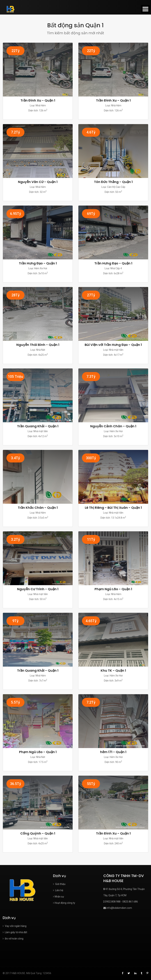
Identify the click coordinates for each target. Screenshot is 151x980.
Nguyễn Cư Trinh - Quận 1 (38, 589)
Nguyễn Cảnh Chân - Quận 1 (113, 426)
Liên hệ (58, 890)
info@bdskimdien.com (118, 908)
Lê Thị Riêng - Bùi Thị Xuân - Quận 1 (113, 508)
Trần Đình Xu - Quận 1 (38, 100)
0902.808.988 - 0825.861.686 (121, 902)
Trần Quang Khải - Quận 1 (38, 426)
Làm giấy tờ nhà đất (15, 932)
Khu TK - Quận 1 (113, 670)
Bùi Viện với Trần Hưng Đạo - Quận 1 (113, 345)
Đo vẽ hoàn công (13, 939)
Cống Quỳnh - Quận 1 (38, 833)
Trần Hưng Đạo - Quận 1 (38, 263)
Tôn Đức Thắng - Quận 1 (113, 182)
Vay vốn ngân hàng (15, 926)
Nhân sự (59, 897)
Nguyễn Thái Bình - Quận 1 (38, 345)
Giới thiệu (59, 884)
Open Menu (145, 9)
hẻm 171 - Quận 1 (113, 752)
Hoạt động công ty (64, 903)
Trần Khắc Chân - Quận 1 (38, 508)
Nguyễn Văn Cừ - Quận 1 (38, 182)
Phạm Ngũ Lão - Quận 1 (113, 589)
